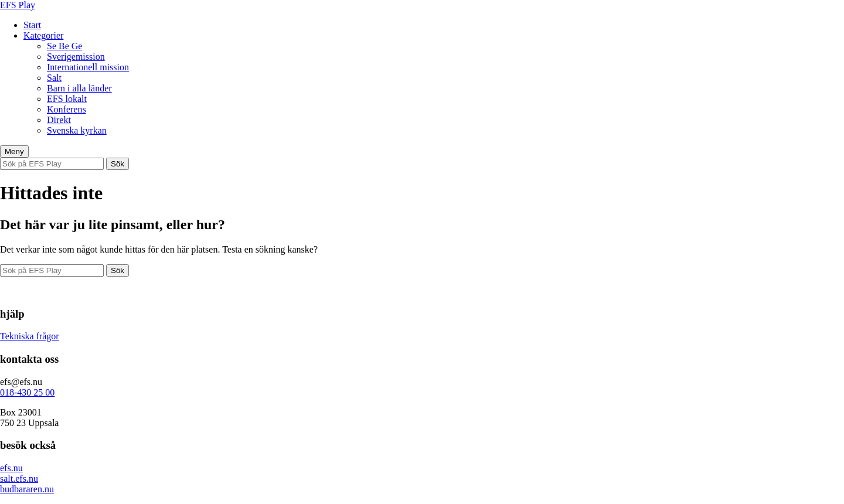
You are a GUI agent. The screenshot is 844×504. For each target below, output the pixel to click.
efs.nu (11, 468)
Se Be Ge (64, 46)
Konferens (67, 109)
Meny (14, 151)
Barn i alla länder (79, 88)
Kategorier (43, 35)
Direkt (59, 120)
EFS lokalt (67, 99)
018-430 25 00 (27, 392)
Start (32, 25)
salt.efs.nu (19, 479)
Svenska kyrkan (77, 130)
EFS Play (18, 5)
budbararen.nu (27, 489)
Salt (54, 78)
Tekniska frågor (30, 336)
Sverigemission (76, 57)
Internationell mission (88, 67)
